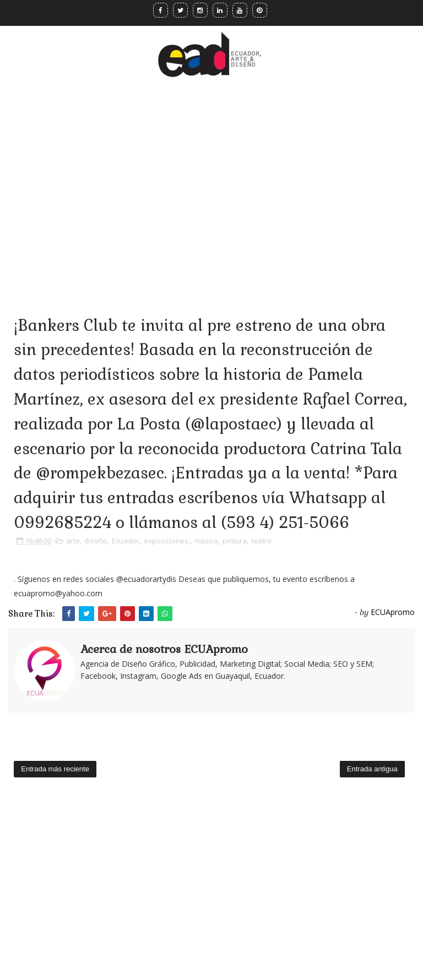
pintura (235, 541)
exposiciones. (167, 541)
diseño (96, 541)
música (206, 541)
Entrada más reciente (55, 769)
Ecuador (126, 541)
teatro (261, 541)
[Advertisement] (211, 181)
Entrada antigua (372, 769)
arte (73, 541)
